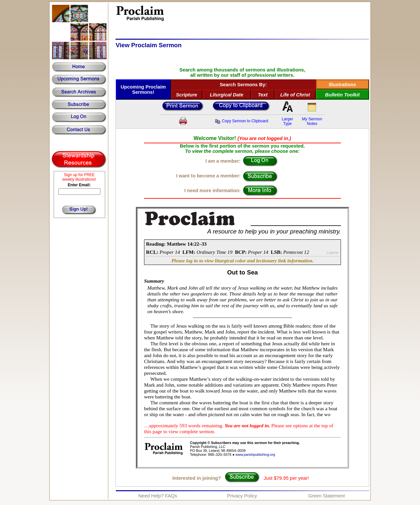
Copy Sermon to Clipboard (241, 121)
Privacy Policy (242, 496)
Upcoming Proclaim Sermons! (143, 90)
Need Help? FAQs (157, 496)
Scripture (186, 95)
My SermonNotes (312, 121)
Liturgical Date (227, 95)
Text (263, 95)
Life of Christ (295, 95)
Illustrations (342, 85)
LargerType (288, 121)
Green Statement (326, 496)
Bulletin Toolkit (342, 95)
